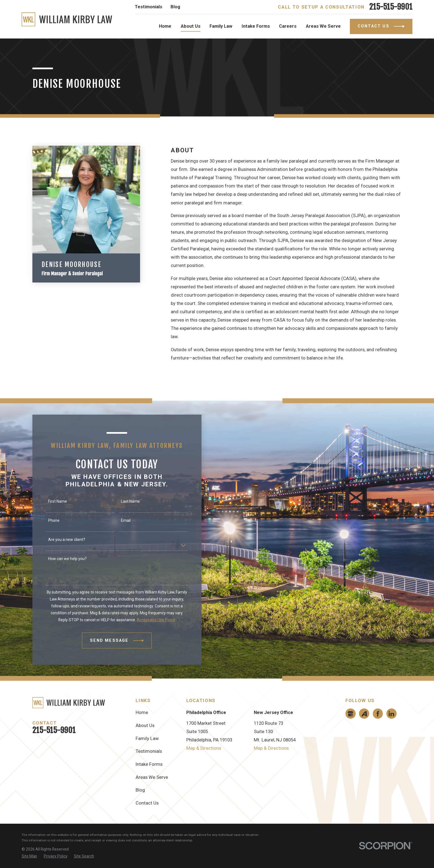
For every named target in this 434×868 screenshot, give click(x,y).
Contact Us (147, 803)
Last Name (125, 501)
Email (120, 520)
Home (142, 712)
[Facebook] (378, 714)
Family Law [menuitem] (221, 26)
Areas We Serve (152, 777)
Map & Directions (204, 748)
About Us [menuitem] (191, 26)
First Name (52, 501)
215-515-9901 (391, 7)
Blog (175, 7)
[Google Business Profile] (350, 714)
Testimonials (148, 7)
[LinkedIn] (391, 714)
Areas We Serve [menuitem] (323, 26)
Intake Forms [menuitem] (256, 26)
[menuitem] (29, 856)
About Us (145, 726)
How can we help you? (62, 559)
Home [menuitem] (165, 26)
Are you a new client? (61, 540)
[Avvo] (364, 714)
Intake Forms (149, 764)
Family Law (147, 739)
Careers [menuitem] (288, 26)
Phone (48, 520)
